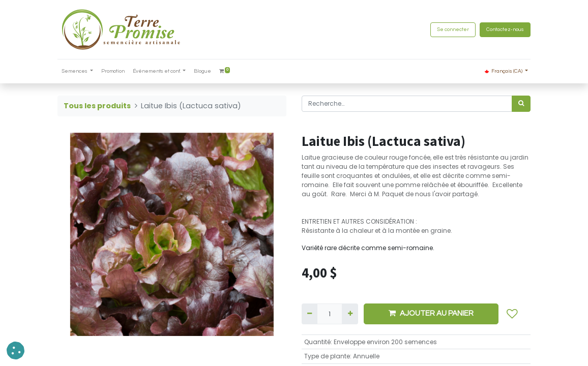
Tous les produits (97, 106)
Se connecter (453, 29)
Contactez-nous (505, 29)
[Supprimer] (310, 314)
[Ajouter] (350, 314)
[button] (512, 314)
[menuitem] (113, 71)
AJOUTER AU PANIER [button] (431, 313)
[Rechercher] (521, 104)
